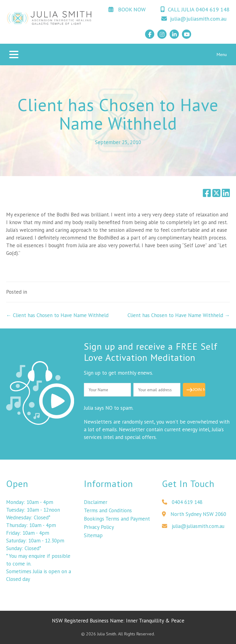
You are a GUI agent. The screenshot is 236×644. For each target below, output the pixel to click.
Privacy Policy (99, 529)
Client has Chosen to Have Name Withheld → (179, 315)
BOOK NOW (127, 9)
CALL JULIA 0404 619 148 (195, 9)
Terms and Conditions (108, 512)
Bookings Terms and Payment (117, 521)
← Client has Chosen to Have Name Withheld (57, 315)
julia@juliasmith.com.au (194, 19)
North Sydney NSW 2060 (194, 516)
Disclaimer (96, 504)
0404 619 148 (182, 504)
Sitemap (93, 537)
